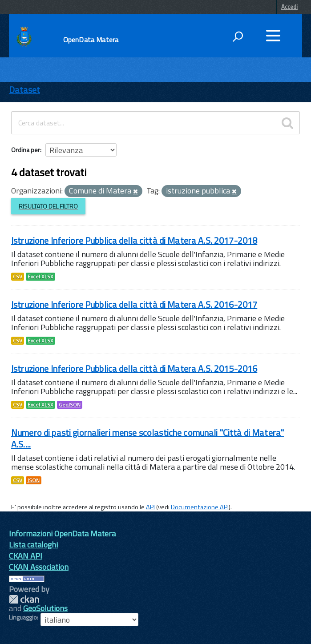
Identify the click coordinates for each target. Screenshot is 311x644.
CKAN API (26, 556)
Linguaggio (23, 617)
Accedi (289, 7)
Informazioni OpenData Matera (62, 533)
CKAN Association (39, 567)
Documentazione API (200, 507)
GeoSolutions (45, 608)
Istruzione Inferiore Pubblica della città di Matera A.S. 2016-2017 (134, 304)
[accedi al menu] (273, 36)
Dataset (24, 90)
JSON (34, 480)
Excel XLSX (40, 277)
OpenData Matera (91, 40)
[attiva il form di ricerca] (238, 36)
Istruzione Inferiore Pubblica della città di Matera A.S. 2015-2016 (134, 368)
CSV (18, 277)
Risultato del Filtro (48, 206)
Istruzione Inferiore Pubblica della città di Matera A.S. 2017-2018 (134, 240)
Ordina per (26, 150)
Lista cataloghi (33, 545)
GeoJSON (70, 405)
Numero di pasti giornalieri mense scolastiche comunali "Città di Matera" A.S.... (147, 438)
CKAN (24, 599)
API (150, 507)
